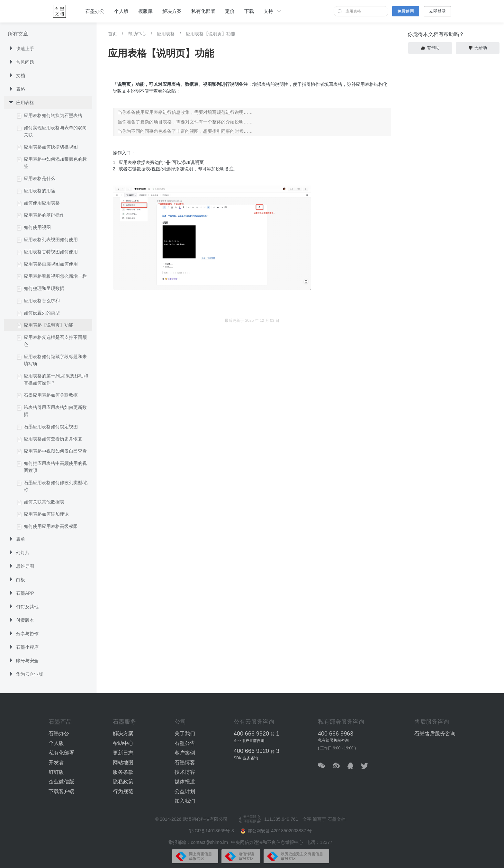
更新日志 (123, 753)
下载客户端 (61, 791)
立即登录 (437, 11)
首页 (113, 34)
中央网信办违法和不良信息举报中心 (267, 842)
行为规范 (123, 791)
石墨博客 (185, 762)
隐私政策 (123, 782)
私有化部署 (203, 11)
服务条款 (123, 772)
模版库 (145, 11)
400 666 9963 (336, 734)
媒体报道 (185, 782)
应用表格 (166, 34)
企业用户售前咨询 (249, 741)
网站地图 (123, 762)
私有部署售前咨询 (333, 740)
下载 (249, 11)
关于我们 (185, 733)
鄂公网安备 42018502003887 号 (276, 831)
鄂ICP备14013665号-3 (212, 831)
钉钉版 (56, 772)
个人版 (121, 11)
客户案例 (185, 753)
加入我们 (185, 801)
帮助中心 (137, 34)
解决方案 (172, 11)
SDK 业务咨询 (246, 758)
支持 (273, 11)
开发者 (56, 762)
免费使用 (406, 11)
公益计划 (185, 791)
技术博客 (185, 772)
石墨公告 (185, 743)
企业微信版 (61, 782)
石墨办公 (95, 11)
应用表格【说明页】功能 (211, 34)
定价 (230, 11)
